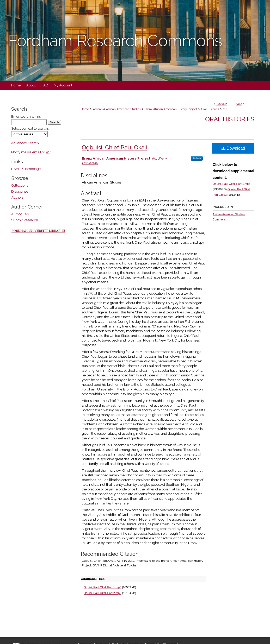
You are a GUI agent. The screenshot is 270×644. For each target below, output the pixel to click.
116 (225, 109)
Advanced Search (25, 143)
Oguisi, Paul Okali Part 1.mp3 (102, 587)
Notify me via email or (32, 152)
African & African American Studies (117, 109)
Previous (221, 104)
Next (239, 104)
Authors (17, 197)
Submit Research (25, 220)
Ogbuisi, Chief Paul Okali (115, 147)
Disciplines (20, 191)
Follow (197, 158)
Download (233, 148)
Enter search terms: (26, 116)
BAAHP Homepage (26, 169)
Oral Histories (210, 109)
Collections (20, 185)
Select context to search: (30, 128)
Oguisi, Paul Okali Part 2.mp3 (102, 593)
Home (85, 109)
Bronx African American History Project (171, 109)
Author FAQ (20, 214)
